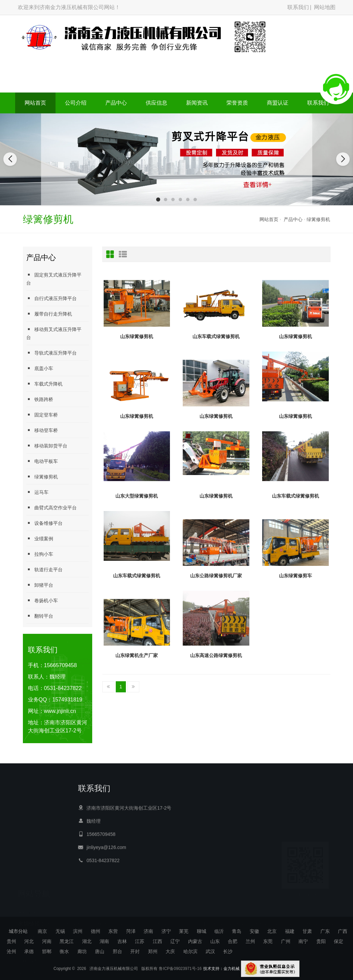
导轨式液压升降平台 (51, 353)
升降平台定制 (89, 919)
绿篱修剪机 (318, 219)
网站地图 (325, 7)
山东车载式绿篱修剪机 (216, 336)
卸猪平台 (40, 585)
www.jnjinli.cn (60, 711)
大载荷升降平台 (273, 919)
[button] (158, 199)
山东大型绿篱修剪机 (137, 496)
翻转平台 (40, 616)
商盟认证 (278, 103)
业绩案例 (40, 538)
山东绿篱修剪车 (295, 576)
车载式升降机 (44, 384)
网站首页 (35, 103)
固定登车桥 (42, 415)
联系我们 (298, 7)
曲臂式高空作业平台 (51, 507)
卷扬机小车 (42, 600)
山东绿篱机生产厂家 (137, 655)
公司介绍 (76, 103)
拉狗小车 (40, 554)
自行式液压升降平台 (51, 298)
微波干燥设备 (180, 919)
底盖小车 (40, 368)
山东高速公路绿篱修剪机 (216, 655)
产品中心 (116, 103)
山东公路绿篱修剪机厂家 (216, 576)
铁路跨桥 (40, 399)
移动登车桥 (42, 430)
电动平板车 (42, 461)
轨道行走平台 (44, 569)
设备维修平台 (44, 523)
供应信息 (156, 103)
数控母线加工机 (148, 919)
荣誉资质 (237, 103)
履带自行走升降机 (49, 314)
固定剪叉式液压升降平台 (54, 279)
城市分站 (18, 931)
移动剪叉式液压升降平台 (54, 333)
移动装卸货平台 (47, 446)
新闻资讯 (197, 103)
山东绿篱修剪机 (137, 336)
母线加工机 (61, 919)
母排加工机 (208, 919)
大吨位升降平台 (238, 919)
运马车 (37, 492)
